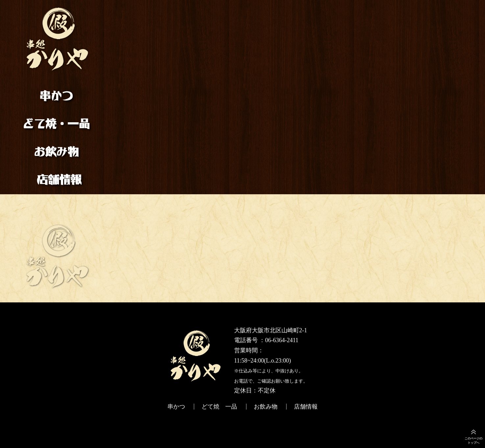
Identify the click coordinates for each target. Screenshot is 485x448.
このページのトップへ (473, 441)
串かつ (58, 100)
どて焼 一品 (58, 123)
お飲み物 (58, 152)
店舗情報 (58, 177)
